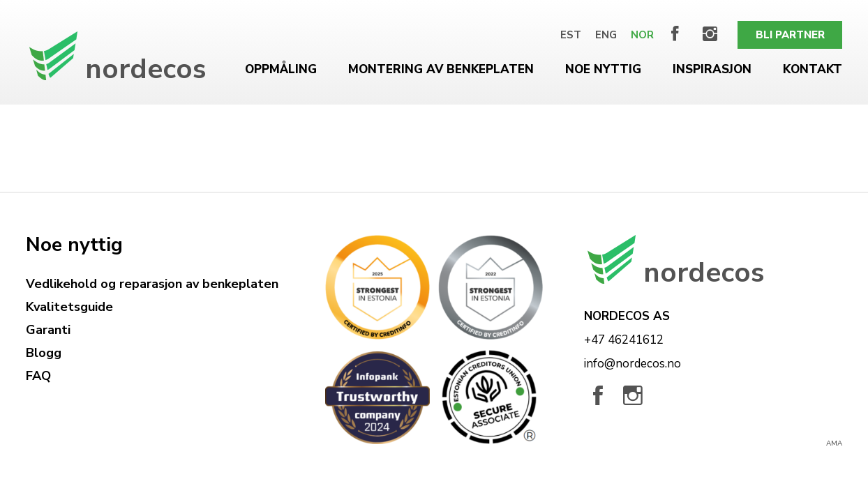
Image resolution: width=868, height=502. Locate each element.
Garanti (48, 330)
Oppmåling (281, 69)
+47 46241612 (624, 340)
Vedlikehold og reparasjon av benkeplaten (152, 284)
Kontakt (813, 69)
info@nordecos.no (633, 364)
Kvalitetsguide (69, 307)
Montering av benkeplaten (441, 69)
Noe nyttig (603, 69)
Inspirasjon (712, 69)
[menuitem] (571, 35)
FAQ (38, 376)
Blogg (44, 353)
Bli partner (790, 35)
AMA (834, 443)
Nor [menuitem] (642, 35)
